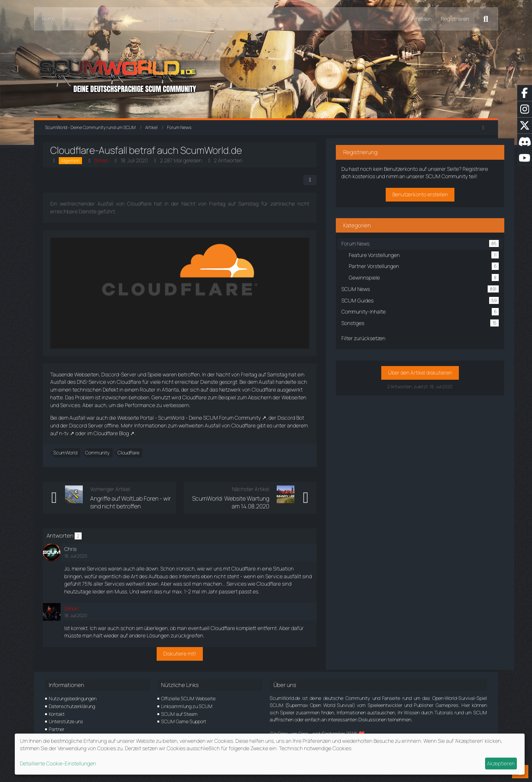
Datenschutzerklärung (72, 706)
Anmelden (420, 19)
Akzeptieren (501, 763)
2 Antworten (230, 160)
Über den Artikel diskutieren (428, 378)
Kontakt (57, 714)
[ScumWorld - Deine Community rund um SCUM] (266, 74)
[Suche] (486, 19)
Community (100, 453)
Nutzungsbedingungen (73, 698)
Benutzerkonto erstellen (428, 199)
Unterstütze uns (66, 721)
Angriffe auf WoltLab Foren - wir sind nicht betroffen (139, 502)
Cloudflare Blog (70, 433)
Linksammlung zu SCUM (187, 706)
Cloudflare (131, 453)
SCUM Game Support (184, 721)
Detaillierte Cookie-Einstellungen (58, 763)
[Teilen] (340, 180)
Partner (57, 729)
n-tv (306, 425)
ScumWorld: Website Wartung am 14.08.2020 (256, 502)
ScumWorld (67, 453)
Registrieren (455, 19)
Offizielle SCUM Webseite (188, 698)
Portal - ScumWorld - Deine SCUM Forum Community (203, 418)
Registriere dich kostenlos (420, 174)
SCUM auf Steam (179, 714)
